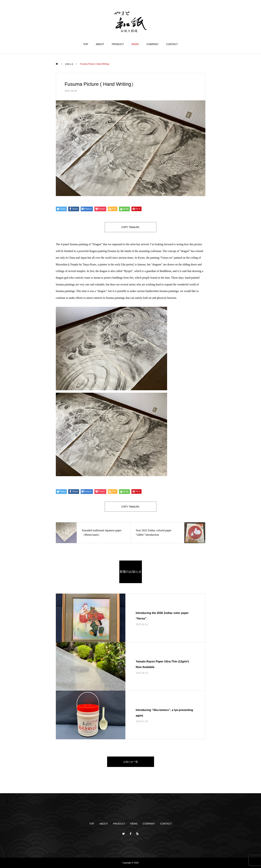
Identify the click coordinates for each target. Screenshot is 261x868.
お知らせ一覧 (131, 762)
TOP (86, 44)
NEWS (135, 44)
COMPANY (152, 44)
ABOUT (100, 44)
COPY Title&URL (130, 227)
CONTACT (172, 44)
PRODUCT (118, 44)
